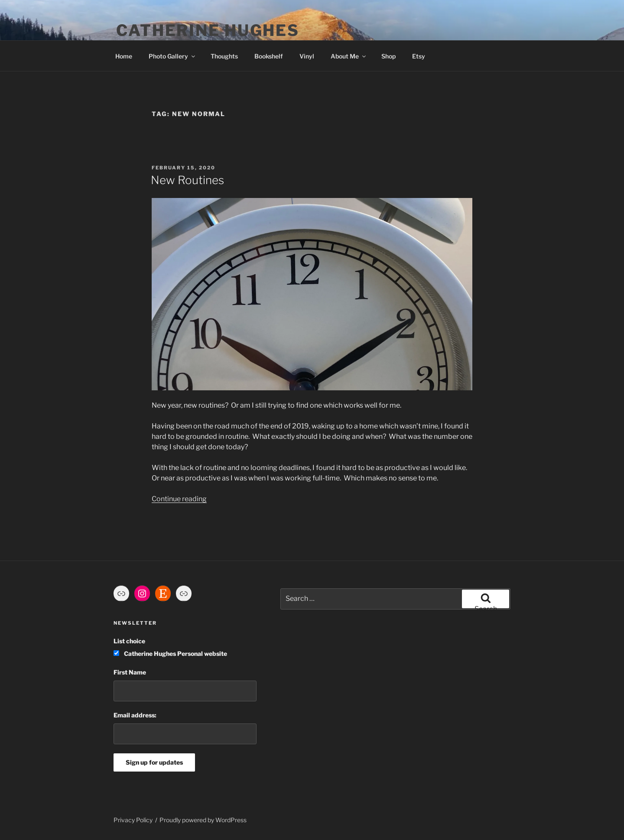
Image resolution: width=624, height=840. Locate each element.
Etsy (419, 56)
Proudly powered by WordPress (203, 820)
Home (124, 56)
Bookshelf (269, 56)
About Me (349, 56)
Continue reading (179, 499)
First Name (130, 672)
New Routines (187, 180)
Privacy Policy (133, 820)
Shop (388, 56)
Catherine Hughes (208, 30)
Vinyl (307, 56)
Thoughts (224, 56)
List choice (129, 641)
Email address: (135, 715)
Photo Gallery (172, 56)
